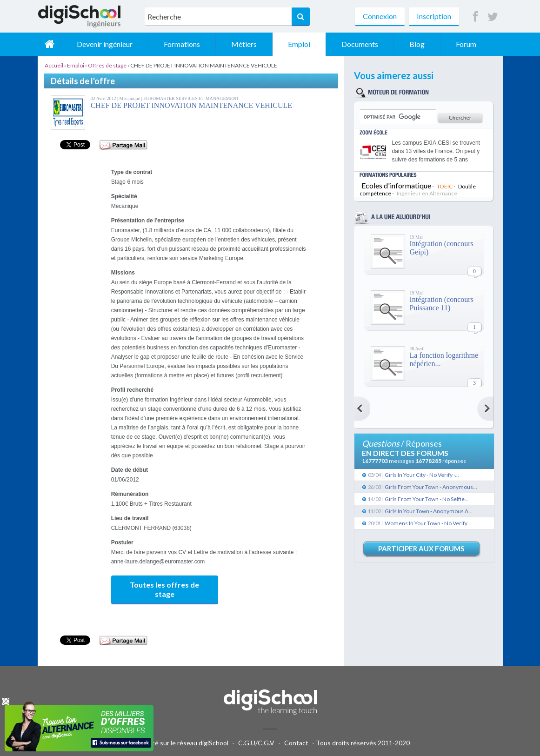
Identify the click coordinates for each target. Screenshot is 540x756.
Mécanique (130, 98)
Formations (182, 44)
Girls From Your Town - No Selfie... (427, 499)
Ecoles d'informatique (396, 185)
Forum (466, 44)
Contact (296, 743)
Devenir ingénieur (105, 44)
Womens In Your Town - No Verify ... (429, 523)
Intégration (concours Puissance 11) (442, 304)
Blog (417, 44)
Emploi (299, 44)
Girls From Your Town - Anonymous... (431, 487)
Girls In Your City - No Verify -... (422, 475)
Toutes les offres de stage (164, 589)
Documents (360, 44)
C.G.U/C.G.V (256, 743)
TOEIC (445, 186)
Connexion (380, 16)
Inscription (434, 16)
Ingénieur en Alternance (427, 193)
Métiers (244, 44)
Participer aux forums (421, 549)
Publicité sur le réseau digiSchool (181, 743)
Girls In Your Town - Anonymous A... (429, 511)
